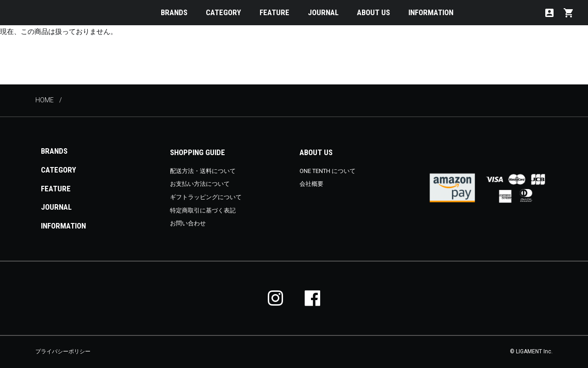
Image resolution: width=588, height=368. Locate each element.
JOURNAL (323, 12)
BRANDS (174, 12)
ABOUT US (373, 12)
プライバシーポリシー (63, 351)
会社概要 (311, 184)
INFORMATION (431, 12)
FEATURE (274, 12)
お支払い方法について (200, 184)
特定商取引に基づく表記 (203, 210)
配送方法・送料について (203, 171)
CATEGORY (223, 12)
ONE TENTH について (328, 171)
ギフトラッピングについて (206, 197)
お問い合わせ (188, 223)
